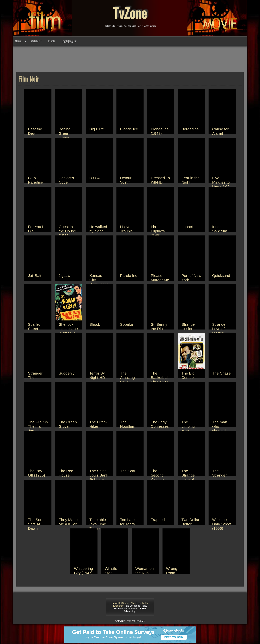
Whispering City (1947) (84, 571)
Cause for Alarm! (220, 131)
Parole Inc (129, 276)
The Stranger (219, 473)
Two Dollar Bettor (190, 522)
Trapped (158, 520)
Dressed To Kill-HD (160, 180)
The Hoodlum (128, 424)
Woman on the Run (145, 571)
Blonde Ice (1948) (160, 131)
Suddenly (67, 373)
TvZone (130, 13)
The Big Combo (188, 375)
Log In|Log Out (70, 41)
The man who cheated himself (220, 429)
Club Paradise (35, 180)
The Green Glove (68, 424)
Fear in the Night (190, 180)
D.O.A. (95, 178)
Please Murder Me (160, 278)
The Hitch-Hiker (98, 424)
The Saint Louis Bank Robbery (99, 475)
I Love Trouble (126, 229)
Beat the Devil (35, 131)
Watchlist (36, 41)
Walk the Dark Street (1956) (222, 524)
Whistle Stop (111, 571)
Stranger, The (36, 375)
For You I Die (36, 229)
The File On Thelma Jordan (38, 426)
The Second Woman (157, 475)
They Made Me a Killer (68, 522)
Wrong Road (172, 571)
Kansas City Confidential (99, 282)
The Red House (66, 473)
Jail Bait (35, 276)
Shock (95, 324)
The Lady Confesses (160, 424)
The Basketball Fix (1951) (160, 378)
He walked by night (98, 229)
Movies (19, 41)
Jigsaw (64, 276)
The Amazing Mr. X (127, 378)
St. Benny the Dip (159, 327)
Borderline (190, 129)
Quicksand (221, 276)
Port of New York (191, 278)
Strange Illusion (188, 327)
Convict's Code (66, 180)
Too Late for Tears (127, 522)
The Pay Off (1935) (36, 473)
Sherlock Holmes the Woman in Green (68, 331)
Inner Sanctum (220, 229)
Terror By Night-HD (97, 375)
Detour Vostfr (126, 180)
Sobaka (126, 324)
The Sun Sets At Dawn (35, 524)
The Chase (221, 373)
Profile (52, 41)
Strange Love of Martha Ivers (219, 331)
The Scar (128, 471)
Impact (187, 227)
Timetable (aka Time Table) (98, 524)
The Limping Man (188, 426)
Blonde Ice (129, 129)
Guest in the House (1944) (67, 231)
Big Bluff (96, 129)
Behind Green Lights (65, 133)
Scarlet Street (34, 327)
